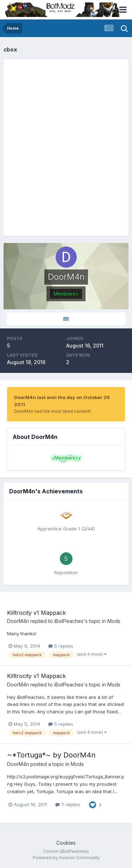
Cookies (66, 843)
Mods (114, 621)
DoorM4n (18, 621)
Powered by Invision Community (66, 858)
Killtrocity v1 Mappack (36, 613)
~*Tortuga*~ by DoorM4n (51, 755)
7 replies (68, 804)
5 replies (61, 646)
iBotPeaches (69, 621)
